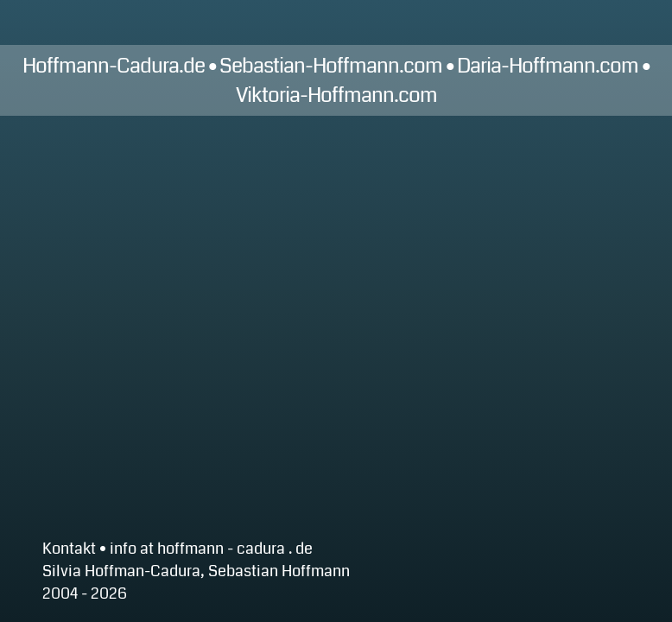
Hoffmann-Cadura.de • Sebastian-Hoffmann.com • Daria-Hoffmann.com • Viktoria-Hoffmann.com (336, 80)
